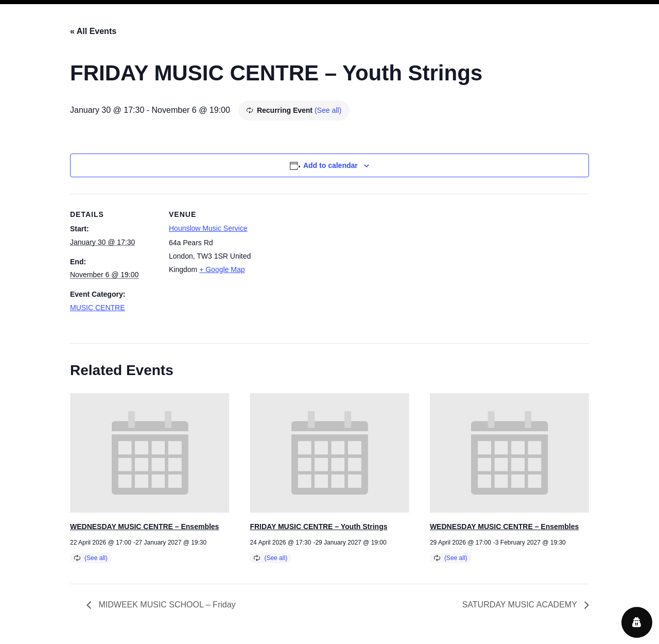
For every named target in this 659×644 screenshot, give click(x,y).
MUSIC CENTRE (98, 308)
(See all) (328, 110)
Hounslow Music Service (208, 228)
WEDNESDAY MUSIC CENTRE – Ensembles (144, 527)
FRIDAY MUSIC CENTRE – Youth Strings (318, 527)
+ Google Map (222, 269)
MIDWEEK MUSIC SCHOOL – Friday (166, 605)
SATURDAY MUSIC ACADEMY (521, 605)
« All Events (93, 31)
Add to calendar (331, 165)
